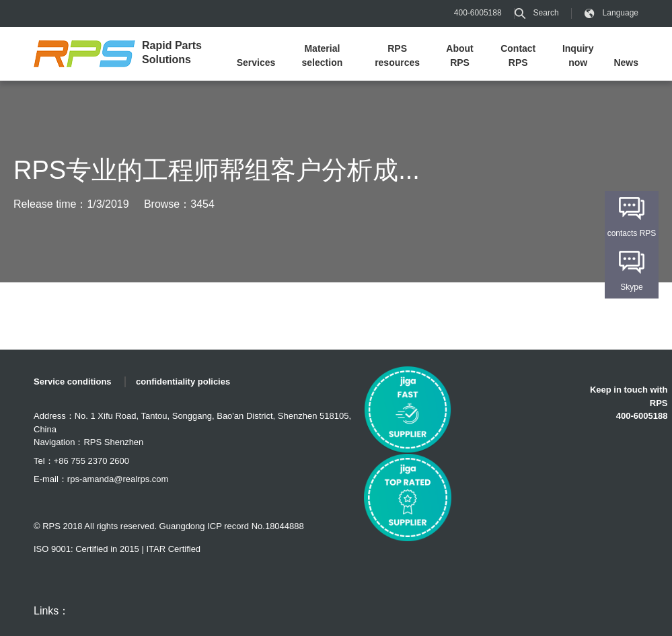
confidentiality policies (183, 382)
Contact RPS (518, 55)
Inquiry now (578, 55)
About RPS (459, 55)
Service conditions (73, 382)
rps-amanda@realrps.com (118, 479)
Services (256, 63)
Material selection (323, 55)
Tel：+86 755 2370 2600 (81, 461)
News (626, 63)
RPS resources (397, 55)
